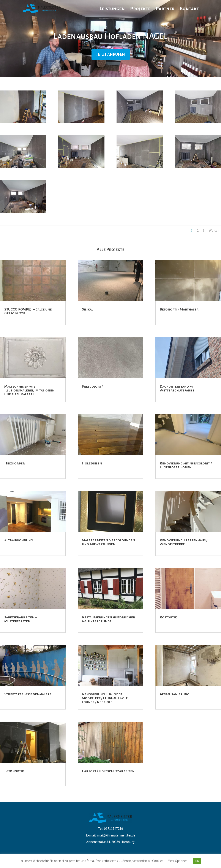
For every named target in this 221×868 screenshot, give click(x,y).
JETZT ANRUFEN (111, 54)
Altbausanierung (174, 694)
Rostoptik (168, 617)
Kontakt (189, 9)
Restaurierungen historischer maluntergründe (109, 619)
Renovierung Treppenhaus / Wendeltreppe (184, 542)
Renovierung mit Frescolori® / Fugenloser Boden (186, 465)
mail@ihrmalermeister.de (116, 835)
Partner (165, 9)
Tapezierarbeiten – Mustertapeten (21, 619)
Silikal (88, 309)
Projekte (140, 9)
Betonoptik (14, 771)
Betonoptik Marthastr (179, 309)
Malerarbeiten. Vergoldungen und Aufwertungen (108, 542)
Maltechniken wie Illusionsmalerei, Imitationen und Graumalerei (29, 390)
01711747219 (114, 828)
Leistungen (112, 9)
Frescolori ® (93, 386)
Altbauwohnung (19, 540)
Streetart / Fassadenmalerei (28, 694)
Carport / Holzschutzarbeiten (108, 771)
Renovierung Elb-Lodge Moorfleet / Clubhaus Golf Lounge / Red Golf (105, 698)
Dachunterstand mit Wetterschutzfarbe (177, 388)
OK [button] (197, 861)
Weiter (214, 230)
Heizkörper (15, 463)
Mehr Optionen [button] (178, 861)
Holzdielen (92, 463)
